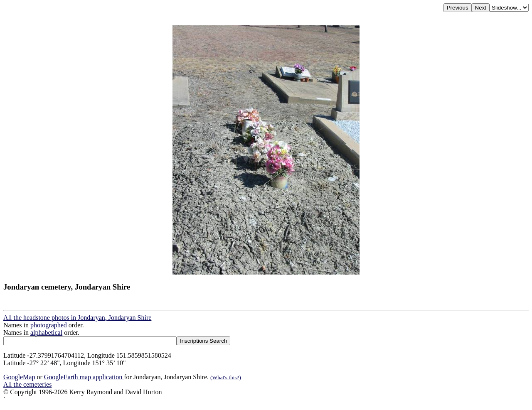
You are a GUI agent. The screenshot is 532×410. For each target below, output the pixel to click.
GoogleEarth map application (84, 377)
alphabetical (46, 333)
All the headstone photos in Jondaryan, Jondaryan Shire (77, 318)
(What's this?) (226, 377)
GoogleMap (19, 377)
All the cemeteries (27, 384)
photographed (49, 325)
